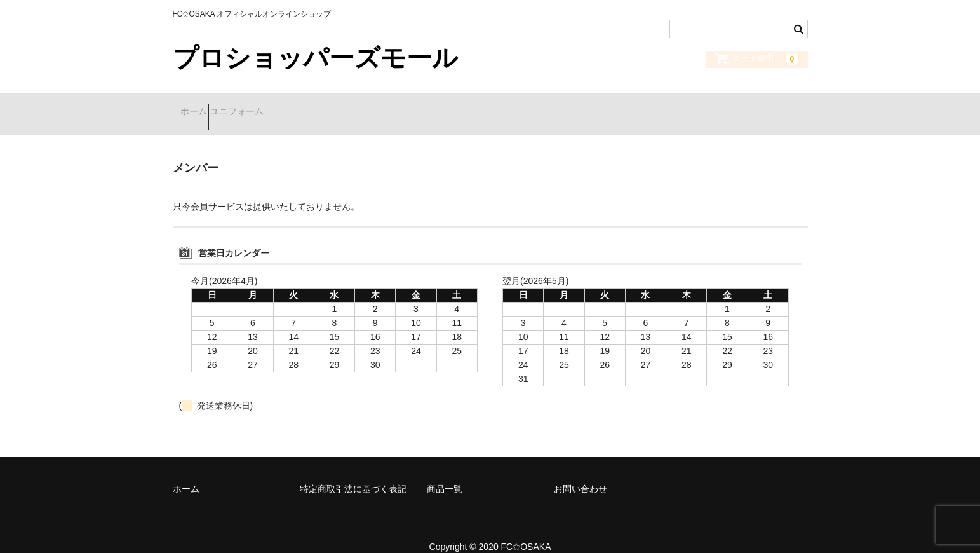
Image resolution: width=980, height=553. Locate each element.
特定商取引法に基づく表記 (353, 472)
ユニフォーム (265, 106)
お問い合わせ (581, 472)
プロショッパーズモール (315, 58)
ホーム (199, 106)
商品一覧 (445, 472)
